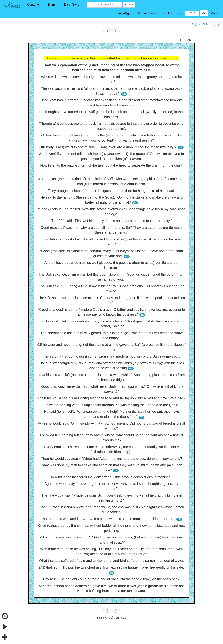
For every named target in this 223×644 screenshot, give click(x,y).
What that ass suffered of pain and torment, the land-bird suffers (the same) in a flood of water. (111, 561)
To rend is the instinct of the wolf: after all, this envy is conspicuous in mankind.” (112, 477)
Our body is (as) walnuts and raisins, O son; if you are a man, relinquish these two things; (108, 147)
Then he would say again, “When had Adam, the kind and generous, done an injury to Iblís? (111, 459)
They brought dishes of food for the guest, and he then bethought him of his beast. (111, 191)
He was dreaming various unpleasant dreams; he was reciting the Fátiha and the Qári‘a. (111, 405)
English (196, 24)
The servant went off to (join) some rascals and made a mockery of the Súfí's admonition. (111, 356)
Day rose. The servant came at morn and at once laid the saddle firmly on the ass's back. (111, 579)
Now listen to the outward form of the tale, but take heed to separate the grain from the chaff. (111, 165)
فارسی (217, 24)
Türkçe (206, 24)
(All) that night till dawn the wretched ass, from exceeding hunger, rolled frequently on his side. (112, 567)
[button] (35, 5)
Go (204, 13)
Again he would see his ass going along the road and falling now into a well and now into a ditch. (112, 398)
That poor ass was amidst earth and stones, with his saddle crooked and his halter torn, (108, 519)
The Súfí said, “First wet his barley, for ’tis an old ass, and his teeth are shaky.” (112, 221)
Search (129, 5)
